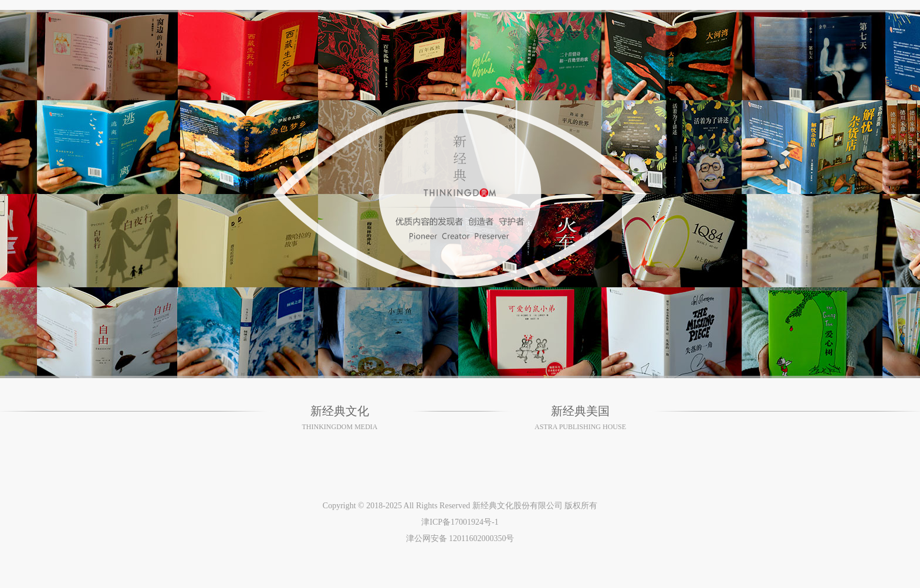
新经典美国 (580, 411)
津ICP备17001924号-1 (460, 522)
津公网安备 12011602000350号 (460, 538)
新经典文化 (340, 411)
